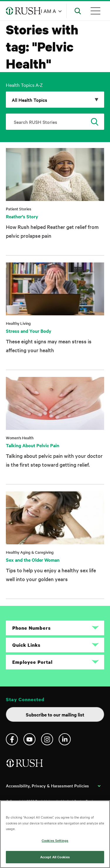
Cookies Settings (55, 840)
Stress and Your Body (29, 331)
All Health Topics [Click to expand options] (29, 100)
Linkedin (65, 739)
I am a (48, 11)
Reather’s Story (22, 216)
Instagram (47, 739)
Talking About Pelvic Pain (33, 445)
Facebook (12, 739)
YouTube (29, 739)
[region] (55, 834)
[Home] (25, 765)
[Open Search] (78, 11)
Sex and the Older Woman (33, 560)
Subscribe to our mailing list (55, 714)
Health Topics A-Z (24, 85)
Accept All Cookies (55, 857)
